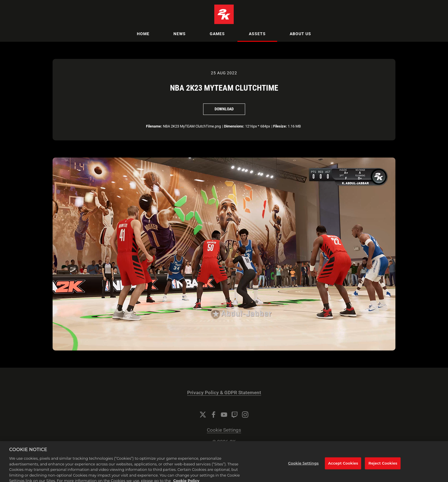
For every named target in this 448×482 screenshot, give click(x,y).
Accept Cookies (343, 466)
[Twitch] (235, 415)
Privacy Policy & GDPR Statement (224, 393)
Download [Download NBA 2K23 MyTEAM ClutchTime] (224, 109)
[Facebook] (213, 415)
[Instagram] (245, 415)
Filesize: (280, 126)
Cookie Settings (224, 430)
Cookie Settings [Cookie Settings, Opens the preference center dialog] (303, 466)
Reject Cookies (383, 466)
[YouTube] (224, 415)
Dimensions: (234, 126)
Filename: (154, 126)
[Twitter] (203, 415)
